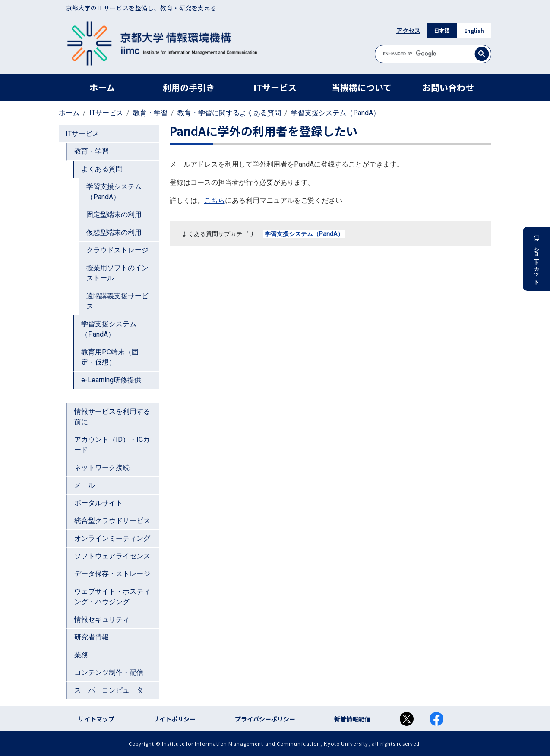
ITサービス (275, 87)
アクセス (408, 31)
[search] (433, 54)
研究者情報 (92, 637)
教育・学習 (150, 113)
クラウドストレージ (117, 250)
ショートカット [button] (536, 259)
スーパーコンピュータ (109, 690)
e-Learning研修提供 (111, 380)
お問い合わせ (448, 87)
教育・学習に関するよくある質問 (229, 113)
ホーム (102, 87)
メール (85, 485)
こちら (215, 200)
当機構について (362, 87)
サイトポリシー (174, 719)
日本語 (442, 30)
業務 (81, 655)
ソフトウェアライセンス (112, 556)
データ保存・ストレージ (112, 574)
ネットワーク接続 (102, 468)
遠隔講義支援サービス (117, 301)
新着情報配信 (352, 719)
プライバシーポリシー (265, 719)
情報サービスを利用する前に (112, 417)
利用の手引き (189, 87)
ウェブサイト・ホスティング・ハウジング (112, 597)
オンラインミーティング (112, 538)
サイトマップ (96, 719)
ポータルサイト (98, 503)
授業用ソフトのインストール (117, 273)
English (474, 30)
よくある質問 (102, 169)
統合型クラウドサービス (112, 521)
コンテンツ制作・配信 (109, 673)
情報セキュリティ (102, 619)
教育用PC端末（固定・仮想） (110, 357)
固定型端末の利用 (114, 215)
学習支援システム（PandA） (335, 113)
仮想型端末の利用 (114, 232)
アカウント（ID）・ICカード (112, 445)
